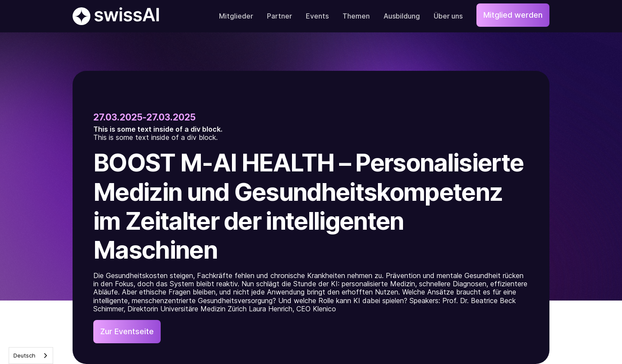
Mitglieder (236, 16)
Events (317, 16)
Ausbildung (402, 16)
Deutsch (24, 355)
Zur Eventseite (127, 331)
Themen (356, 16)
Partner (279, 16)
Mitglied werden (513, 15)
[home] (116, 16)
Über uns (448, 16)
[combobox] (31, 356)
